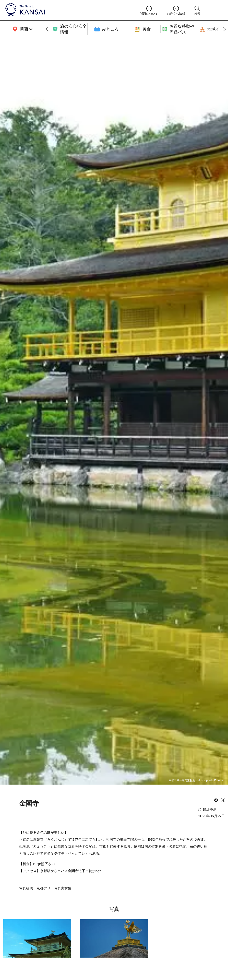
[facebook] (216, 801)
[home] (68, 10)
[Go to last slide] (47, 29)
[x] (223, 801)
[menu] (216, 10)
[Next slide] (225, 29)
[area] (22, 29)
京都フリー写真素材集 (54, 888)
